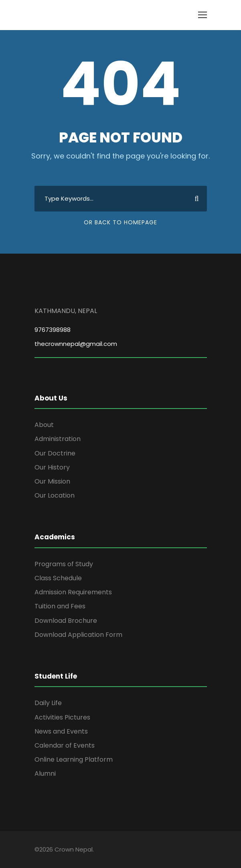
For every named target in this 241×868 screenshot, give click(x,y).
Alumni (45, 773)
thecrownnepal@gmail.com (76, 344)
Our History (52, 467)
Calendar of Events (65, 745)
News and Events (61, 731)
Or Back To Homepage (120, 222)
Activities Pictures (62, 717)
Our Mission (52, 481)
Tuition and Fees (60, 606)
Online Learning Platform (74, 759)
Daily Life (48, 703)
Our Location (55, 495)
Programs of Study (64, 564)
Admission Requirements (73, 592)
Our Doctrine (55, 453)
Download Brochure (66, 621)
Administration (58, 439)
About (44, 425)
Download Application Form (78, 635)
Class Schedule (58, 578)
